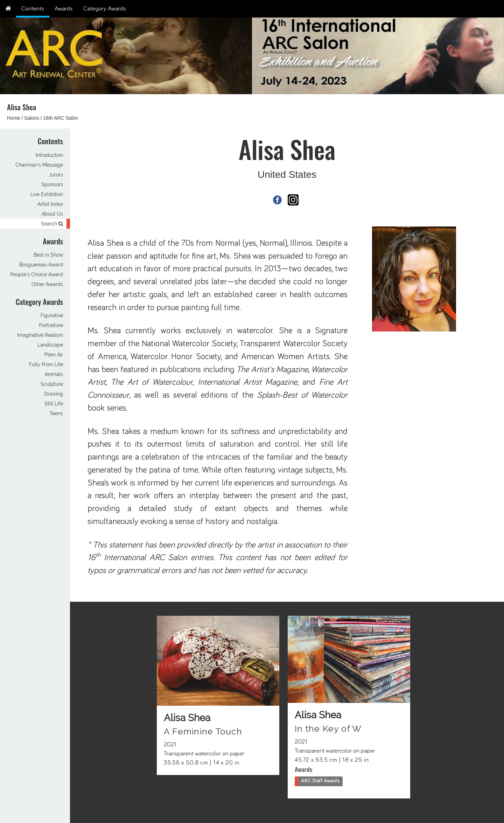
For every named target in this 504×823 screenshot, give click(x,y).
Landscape (50, 345)
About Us (52, 214)
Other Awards (47, 284)
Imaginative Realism (40, 335)
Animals (54, 374)
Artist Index (50, 204)
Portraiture (51, 325)
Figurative (52, 315)
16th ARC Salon (61, 118)
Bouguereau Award (41, 265)
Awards (64, 9)
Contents (33, 9)
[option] (378, 54)
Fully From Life (46, 364)
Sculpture (52, 384)
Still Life (54, 404)
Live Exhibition (47, 194)
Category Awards (105, 9)
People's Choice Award (37, 274)
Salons (32, 118)
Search (52, 224)
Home (13, 118)
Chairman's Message (39, 165)
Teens (56, 413)
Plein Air (54, 355)
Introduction (49, 155)
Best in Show (48, 255)
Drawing (54, 394)
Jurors (56, 175)
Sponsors (52, 184)
